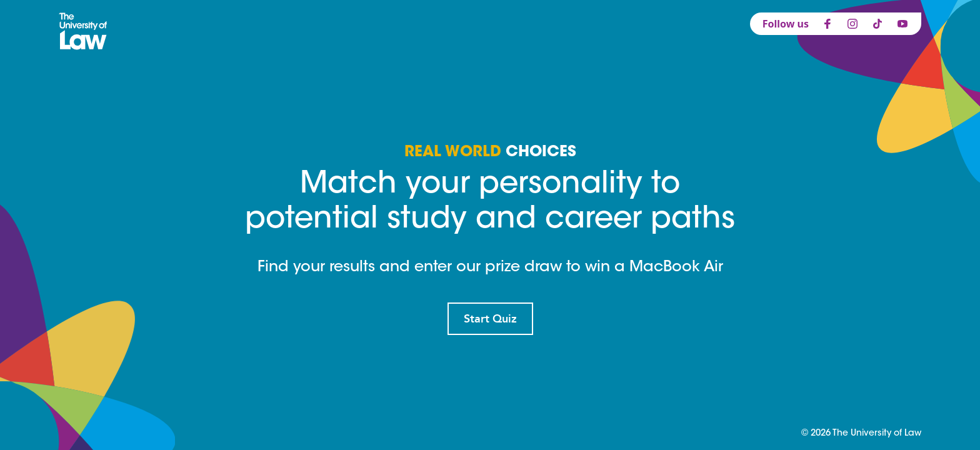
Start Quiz (490, 319)
